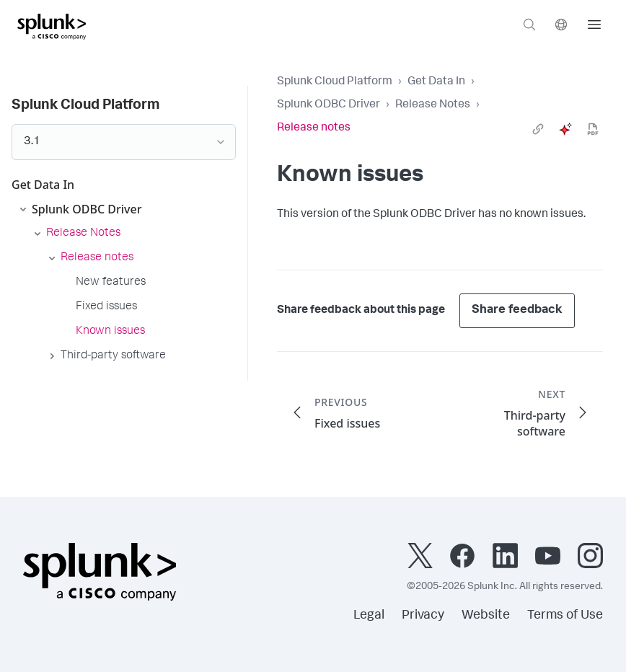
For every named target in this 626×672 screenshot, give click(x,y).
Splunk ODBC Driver (329, 105)
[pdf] (593, 129)
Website (486, 616)
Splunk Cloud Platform (335, 82)
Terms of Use (565, 616)
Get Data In (436, 82)
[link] (538, 129)
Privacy (423, 616)
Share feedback (517, 310)
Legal (369, 616)
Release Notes (433, 105)
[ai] (565, 129)
